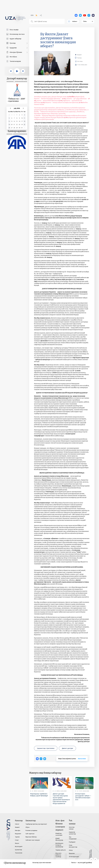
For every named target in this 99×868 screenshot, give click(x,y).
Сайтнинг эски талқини (33, 840)
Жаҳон (17, 843)
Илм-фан (18, 830)
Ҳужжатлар (18, 850)
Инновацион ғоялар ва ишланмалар (59, 845)
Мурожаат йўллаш (31, 837)
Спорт (17, 840)
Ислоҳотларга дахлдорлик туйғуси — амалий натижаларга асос (83, 797)
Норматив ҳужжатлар (72, 833)
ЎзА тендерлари (73, 838)
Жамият (79, 55)
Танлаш (82, 58)
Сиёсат (17, 824)
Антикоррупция (74, 857)
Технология (19, 853)
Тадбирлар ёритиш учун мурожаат (36, 824)
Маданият (18, 834)
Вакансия (72, 853)
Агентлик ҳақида (72, 828)
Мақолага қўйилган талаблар (58, 855)
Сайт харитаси (30, 834)
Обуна (27, 827)
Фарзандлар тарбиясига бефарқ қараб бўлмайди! (39, 795)
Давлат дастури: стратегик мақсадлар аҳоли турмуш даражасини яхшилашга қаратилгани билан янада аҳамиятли (61, 799)
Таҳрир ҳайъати (61, 850)
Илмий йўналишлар (59, 839)
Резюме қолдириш (31, 830)
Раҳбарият (72, 842)
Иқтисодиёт (19, 846)
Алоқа (71, 850)
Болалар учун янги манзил (42, 863)
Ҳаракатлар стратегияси (46, 748)
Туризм (17, 837)
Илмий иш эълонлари (59, 834)
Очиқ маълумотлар (73, 846)
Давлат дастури (67, 748)
